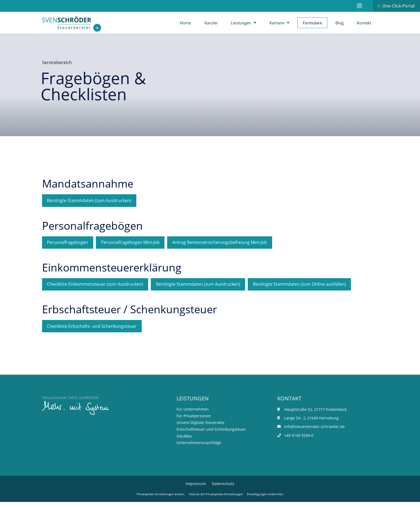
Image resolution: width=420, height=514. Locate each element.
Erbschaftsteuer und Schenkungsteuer (211, 440)
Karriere (279, 23)
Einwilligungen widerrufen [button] (271, 506)
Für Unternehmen (193, 420)
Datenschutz (223, 495)
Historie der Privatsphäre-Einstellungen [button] (217, 506)
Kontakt (364, 23)
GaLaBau (184, 447)
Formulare (312, 23)
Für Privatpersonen (194, 427)
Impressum (196, 495)
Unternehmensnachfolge (199, 454)
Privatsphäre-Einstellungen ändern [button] (156, 506)
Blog (340, 23)
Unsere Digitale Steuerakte (200, 434)
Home (185, 23)
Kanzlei (211, 23)
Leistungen (243, 23)
